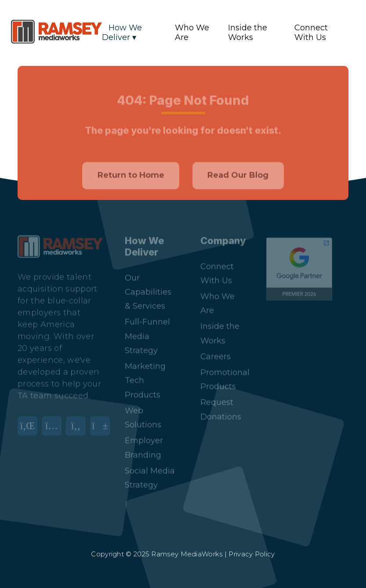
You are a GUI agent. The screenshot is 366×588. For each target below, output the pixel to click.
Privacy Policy (252, 554)
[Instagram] (54, 423)
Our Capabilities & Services (148, 284)
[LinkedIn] (30, 423)
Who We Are (192, 33)
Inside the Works (248, 33)
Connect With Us (311, 33)
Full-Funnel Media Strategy (147, 328)
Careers (216, 348)
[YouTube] (102, 423)
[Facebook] (78, 423)
